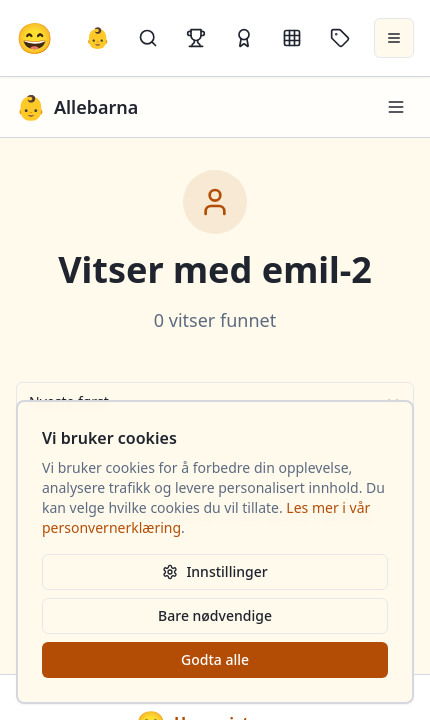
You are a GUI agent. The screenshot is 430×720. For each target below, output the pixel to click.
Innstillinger (214, 571)
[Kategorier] (292, 38)
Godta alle (215, 659)
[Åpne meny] (394, 38)
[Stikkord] (340, 38)
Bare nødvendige (215, 615)
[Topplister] (196, 38)
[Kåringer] (244, 38)
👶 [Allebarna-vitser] (97, 37)
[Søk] (148, 38)
